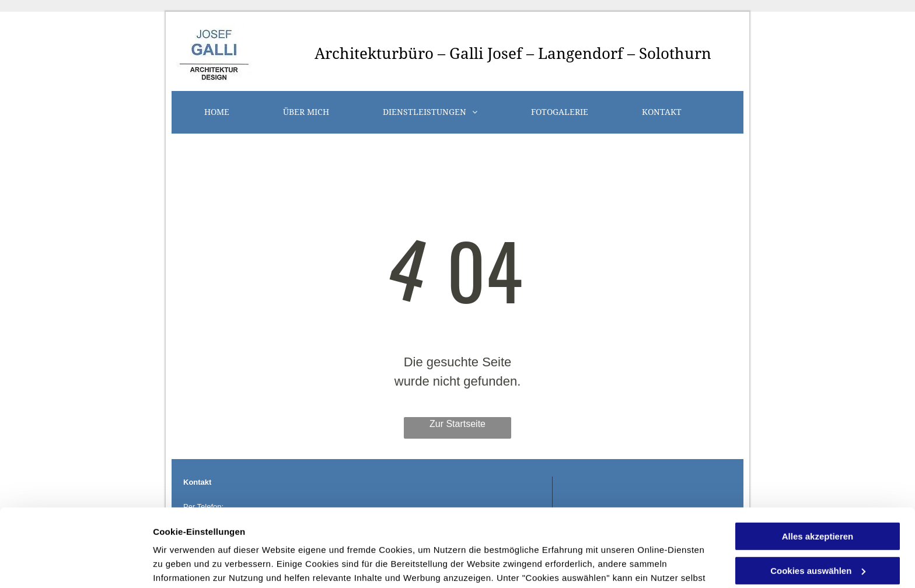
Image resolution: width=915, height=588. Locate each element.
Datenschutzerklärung (439, 533)
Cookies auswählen (194, 565)
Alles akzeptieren (818, 463)
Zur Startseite (457, 424)
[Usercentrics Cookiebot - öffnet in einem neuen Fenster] (76, 565)
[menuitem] (217, 112)
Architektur (357, 54)
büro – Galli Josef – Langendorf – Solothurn (555, 54)
